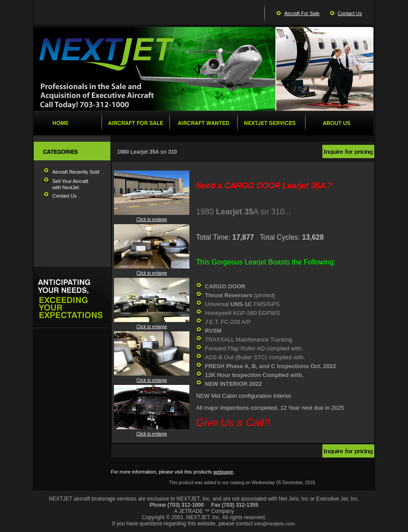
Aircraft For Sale (302, 13)
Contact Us (350, 13)
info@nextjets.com (274, 524)
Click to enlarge (152, 217)
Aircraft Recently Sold (76, 172)
